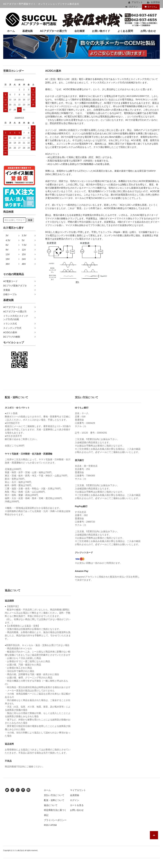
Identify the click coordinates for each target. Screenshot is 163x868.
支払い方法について (54, 795)
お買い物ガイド (101, 31)
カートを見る (77, 805)
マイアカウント (78, 790)
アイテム (150, 7)
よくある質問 (125, 31)
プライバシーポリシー (55, 820)
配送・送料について (54, 800)
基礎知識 (27, 31)
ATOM (53, 825)
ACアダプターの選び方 (53, 31)
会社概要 (80, 31)
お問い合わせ (148, 31)
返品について (51, 805)
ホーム (11, 31)
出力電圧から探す (14, 228)
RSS (46, 825)
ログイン (133, 7)
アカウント (137, 2)
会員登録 (155, 2)
